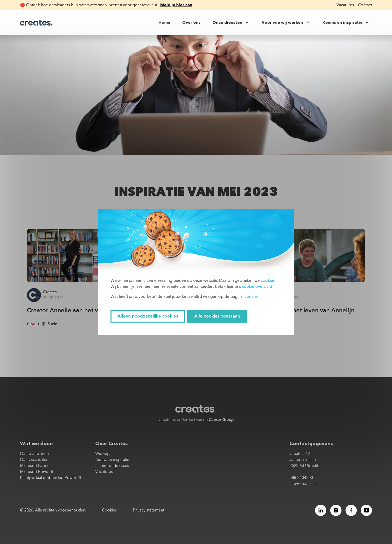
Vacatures (345, 5)
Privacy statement (148, 510)
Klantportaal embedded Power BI (50, 478)
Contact (365, 5)
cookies (268, 281)
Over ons (191, 23)
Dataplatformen (34, 454)
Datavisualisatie (33, 460)
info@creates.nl (303, 484)
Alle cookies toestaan (217, 316)
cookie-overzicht (257, 287)
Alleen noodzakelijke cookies (148, 316)
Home (164, 23)
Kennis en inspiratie (346, 22)
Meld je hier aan (176, 5)
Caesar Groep (221, 420)
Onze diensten (231, 22)
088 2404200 (301, 478)
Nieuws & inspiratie (112, 460)
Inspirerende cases (112, 466)
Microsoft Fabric (35, 466)
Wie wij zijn (105, 454)
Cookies (109, 510)
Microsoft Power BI (37, 472)
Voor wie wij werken (286, 22)
